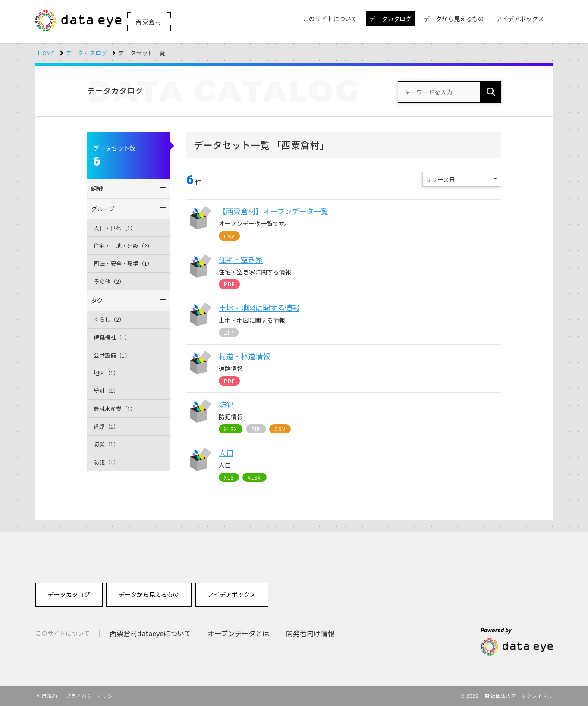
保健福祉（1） (112, 337)
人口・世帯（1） (115, 228)
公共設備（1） (112, 355)
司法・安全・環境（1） (123, 263)
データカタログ (87, 53)
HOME (46, 53)
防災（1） (106, 444)
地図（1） (106, 373)
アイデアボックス (232, 594)
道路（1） (106, 426)
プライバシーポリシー (92, 696)
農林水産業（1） (115, 409)
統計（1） (106, 391)
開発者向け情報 (310, 633)
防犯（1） (106, 462)
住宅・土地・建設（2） (123, 246)
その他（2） (109, 281)
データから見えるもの (149, 594)
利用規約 (47, 696)
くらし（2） (109, 319)
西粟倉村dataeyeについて (150, 633)
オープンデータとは (238, 633)
